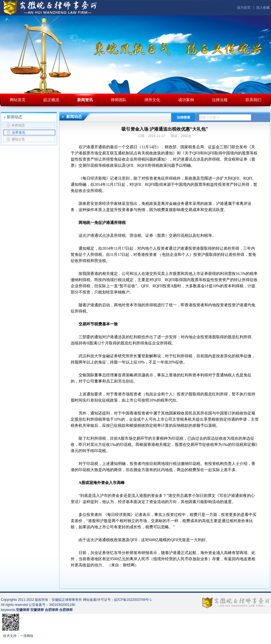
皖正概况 (51, 100)
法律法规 (220, 100)
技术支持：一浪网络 (18, 636)
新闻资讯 (85, 100)
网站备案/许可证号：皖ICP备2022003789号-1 (117, 600)
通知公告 (16, 139)
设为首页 (244, 8)
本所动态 (16, 125)
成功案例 (186, 100)
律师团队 (119, 100)
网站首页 (18, 100)
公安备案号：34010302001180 (52, 605)
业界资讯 (16, 133)
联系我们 (253, 100)
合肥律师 (66, 610)
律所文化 (152, 100)
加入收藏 (263, 8)
